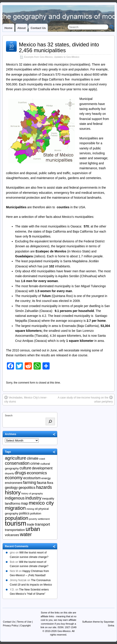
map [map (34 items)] (24, 503)
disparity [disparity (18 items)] (9, 473)
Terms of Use (24, 622)
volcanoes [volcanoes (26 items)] (12, 535)
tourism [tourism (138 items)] (16, 523)
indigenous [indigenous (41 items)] (15, 498)
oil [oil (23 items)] (36, 509)
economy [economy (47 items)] (14, 478)
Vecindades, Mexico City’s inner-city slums (26, 399)
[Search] (50, 421)
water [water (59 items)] (26, 534)
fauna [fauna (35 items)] (41, 483)
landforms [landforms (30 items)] (12, 503)
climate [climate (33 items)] (33, 458)
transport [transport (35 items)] (42, 524)
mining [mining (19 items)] (30, 509)
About (21, 28)
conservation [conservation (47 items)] (17, 463)
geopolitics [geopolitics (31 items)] (27, 488)
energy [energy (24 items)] (46, 478)
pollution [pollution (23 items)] (36, 513)
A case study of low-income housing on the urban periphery (85, 399)
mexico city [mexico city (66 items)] (41, 503)
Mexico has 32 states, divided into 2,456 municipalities (59, 47)
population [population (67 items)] (17, 518)
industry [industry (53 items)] (33, 498)
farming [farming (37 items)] (30, 483)
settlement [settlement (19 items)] (44, 519)
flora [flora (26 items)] (50, 483)
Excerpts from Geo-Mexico (38, 57)
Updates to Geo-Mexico (67, 57)
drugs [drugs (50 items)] (21, 473)
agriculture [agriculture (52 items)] (15, 458)
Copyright (25, 625)
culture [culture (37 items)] (25, 468)
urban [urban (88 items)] (33, 529)
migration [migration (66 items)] (15, 508)
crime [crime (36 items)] (35, 463)
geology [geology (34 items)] (11, 488)
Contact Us (38, 28)
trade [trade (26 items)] (31, 524)
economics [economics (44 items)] (37, 473)
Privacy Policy (10, 625)
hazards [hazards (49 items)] (44, 487)
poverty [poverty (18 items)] (33, 519)
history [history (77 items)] (13, 492)
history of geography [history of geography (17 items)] (32, 493)
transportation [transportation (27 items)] (15, 530)
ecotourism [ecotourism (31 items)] (32, 478)
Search (9, 415)
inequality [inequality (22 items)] (48, 498)
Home (8, 28)
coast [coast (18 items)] (42, 459)
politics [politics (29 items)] (24, 513)
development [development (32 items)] (42, 468)
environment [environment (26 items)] (14, 483)
